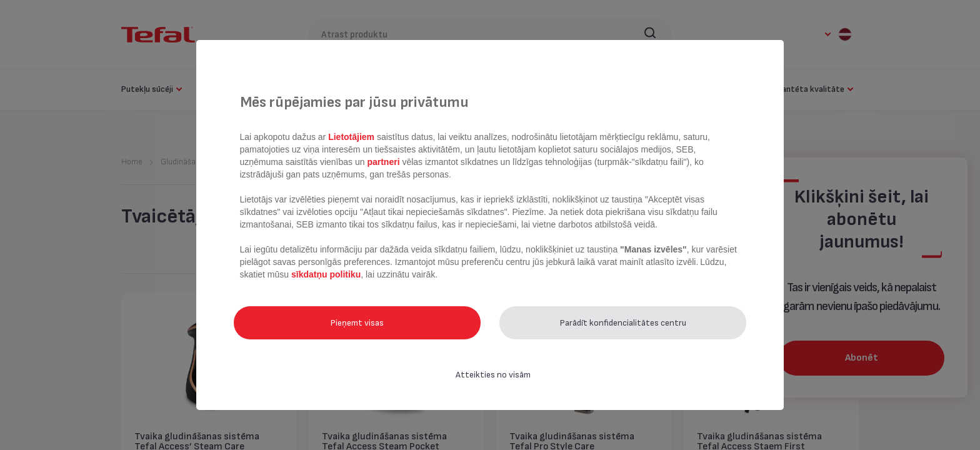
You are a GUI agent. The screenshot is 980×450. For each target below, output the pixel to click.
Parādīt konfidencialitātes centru (623, 323)
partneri (384, 162)
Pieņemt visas (357, 323)
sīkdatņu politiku (326, 274)
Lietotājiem (352, 137)
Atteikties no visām (493, 375)
